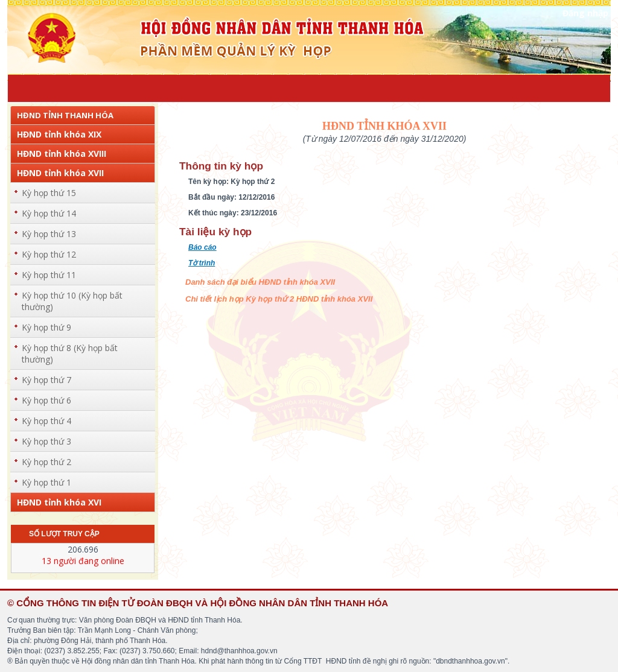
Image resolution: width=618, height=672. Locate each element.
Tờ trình (202, 263)
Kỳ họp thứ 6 (46, 400)
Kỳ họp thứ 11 (49, 275)
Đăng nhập (585, 13)
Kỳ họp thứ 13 (49, 234)
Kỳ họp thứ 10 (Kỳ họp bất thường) (72, 301)
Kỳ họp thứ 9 (46, 327)
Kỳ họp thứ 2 (46, 462)
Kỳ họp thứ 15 (49, 193)
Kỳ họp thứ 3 (46, 441)
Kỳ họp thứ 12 (49, 254)
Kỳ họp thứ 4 (46, 421)
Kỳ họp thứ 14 (49, 213)
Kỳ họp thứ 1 (46, 482)
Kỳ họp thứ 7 (46, 380)
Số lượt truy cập (64, 534)
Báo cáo (202, 247)
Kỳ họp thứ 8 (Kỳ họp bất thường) (70, 353)
